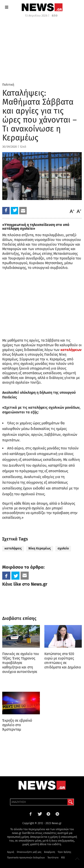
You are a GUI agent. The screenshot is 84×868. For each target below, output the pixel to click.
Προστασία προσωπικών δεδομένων (26, 858)
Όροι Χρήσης (65, 852)
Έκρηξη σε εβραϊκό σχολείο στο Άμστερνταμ (17, 725)
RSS (63, 858)
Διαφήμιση (50, 852)
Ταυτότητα (53, 858)
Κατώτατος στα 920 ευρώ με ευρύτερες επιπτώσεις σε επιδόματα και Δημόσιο (63, 661)
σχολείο (63, 548)
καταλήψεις (13, 548)
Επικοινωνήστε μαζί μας (29, 852)
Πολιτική (8, 85)
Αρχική (11, 852)
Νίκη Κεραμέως (40, 548)
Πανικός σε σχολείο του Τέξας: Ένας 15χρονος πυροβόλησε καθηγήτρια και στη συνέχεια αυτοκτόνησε (21, 663)
